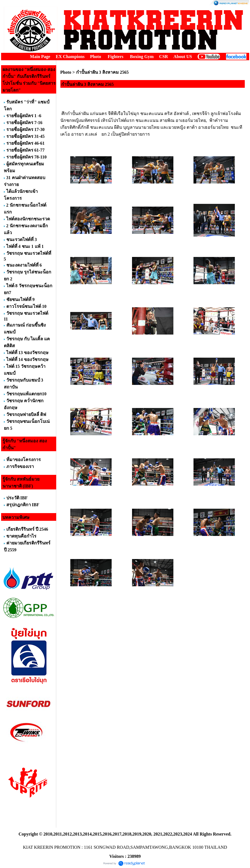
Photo (96, 57)
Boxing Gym (142, 57)
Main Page (40, 57)
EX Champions (70, 57)
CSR (163, 57)
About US (183, 57)
